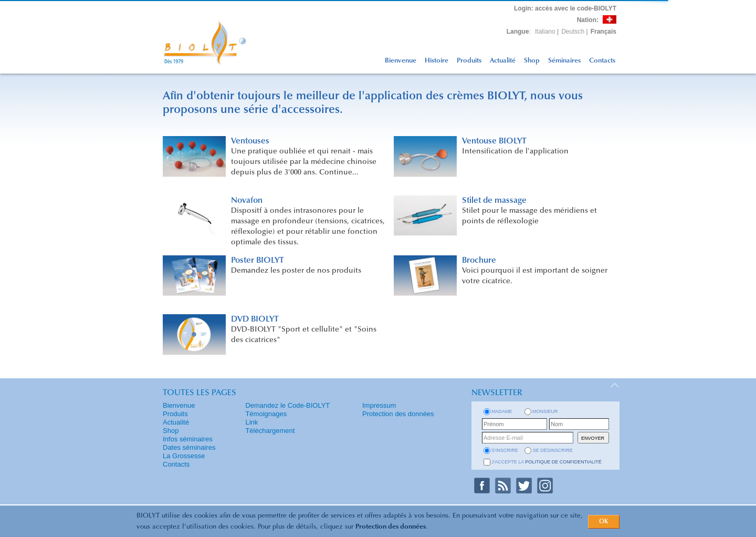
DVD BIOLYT (255, 319)
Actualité (503, 61)
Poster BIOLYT (258, 261)
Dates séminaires (189, 447)
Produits (469, 61)
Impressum (379, 405)
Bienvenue (401, 61)
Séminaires (564, 61)
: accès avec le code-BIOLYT (565, 8)
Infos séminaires (188, 439)
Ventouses (250, 141)
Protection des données (391, 527)
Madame (502, 411)
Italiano (545, 32)
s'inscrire (505, 450)
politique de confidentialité (563, 462)
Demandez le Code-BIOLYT (287, 405)
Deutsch (573, 32)
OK (604, 522)
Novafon (247, 201)
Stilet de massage (494, 201)
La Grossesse (184, 456)
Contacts (602, 61)
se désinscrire (553, 450)
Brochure (479, 261)
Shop (532, 61)
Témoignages (266, 414)
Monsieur (545, 411)
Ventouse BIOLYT (494, 141)
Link (251, 422)
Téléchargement (270, 431)
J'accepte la (547, 462)
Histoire (437, 61)
